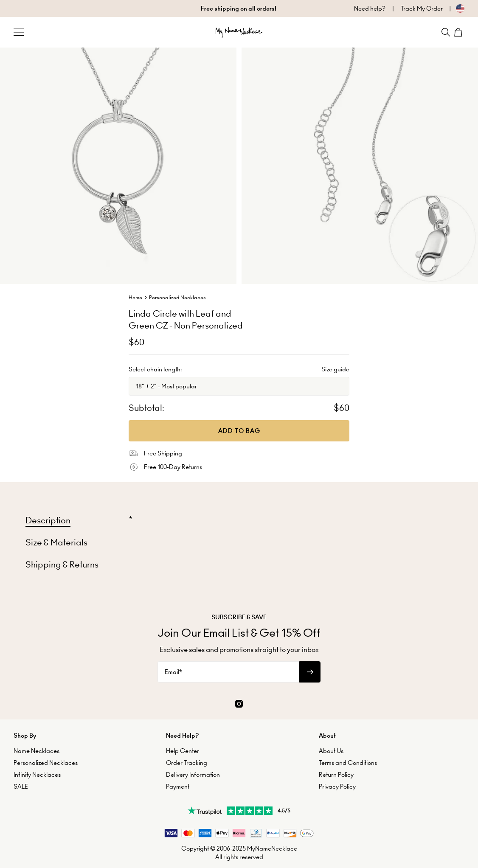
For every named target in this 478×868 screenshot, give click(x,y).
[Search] (446, 32)
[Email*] (228, 672)
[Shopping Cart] (459, 32)
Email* (173, 672)
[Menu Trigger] (19, 32)
